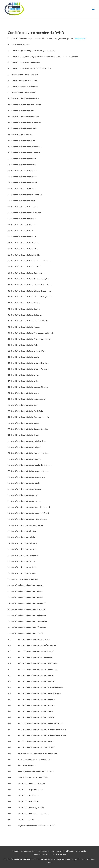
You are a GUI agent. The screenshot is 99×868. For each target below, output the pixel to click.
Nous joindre (81, 851)
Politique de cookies (62, 859)
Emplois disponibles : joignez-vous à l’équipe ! (56, 851)
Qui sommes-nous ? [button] (29, 851)
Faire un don (61, 854)
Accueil (16, 851)
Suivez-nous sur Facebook (44, 854)
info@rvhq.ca (80, 39)
